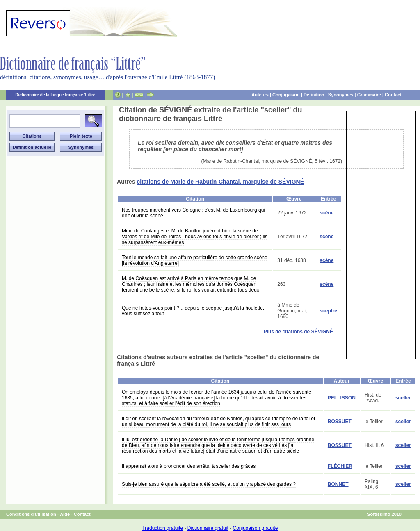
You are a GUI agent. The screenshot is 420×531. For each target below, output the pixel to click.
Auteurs (260, 95)
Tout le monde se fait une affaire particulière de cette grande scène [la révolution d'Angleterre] (195, 260)
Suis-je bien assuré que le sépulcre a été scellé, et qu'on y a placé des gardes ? (209, 484)
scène (326, 213)
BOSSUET (340, 422)
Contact (393, 95)
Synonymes (341, 95)
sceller (403, 398)
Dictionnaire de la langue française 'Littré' (56, 95)
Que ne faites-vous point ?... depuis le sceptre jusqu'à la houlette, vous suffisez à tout (193, 311)
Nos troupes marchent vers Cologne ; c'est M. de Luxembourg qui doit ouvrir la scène (193, 213)
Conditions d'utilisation (31, 514)
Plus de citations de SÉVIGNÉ (298, 332)
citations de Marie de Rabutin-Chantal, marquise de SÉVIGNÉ (220, 182)
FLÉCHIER (340, 466)
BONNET (338, 484)
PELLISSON (342, 398)
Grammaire (369, 95)
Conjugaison (286, 95)
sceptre (328, 311)
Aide (65, 514)
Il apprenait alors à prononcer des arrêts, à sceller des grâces (189, 466)
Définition (314, 95)
